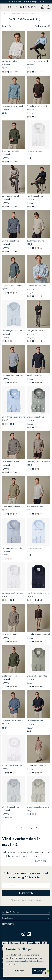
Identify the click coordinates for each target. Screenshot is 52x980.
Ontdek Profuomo (26, 912)
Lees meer (43, 861)
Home (7, 14)
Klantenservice (26, 924)
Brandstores (26, 918)
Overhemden (16, 14)
